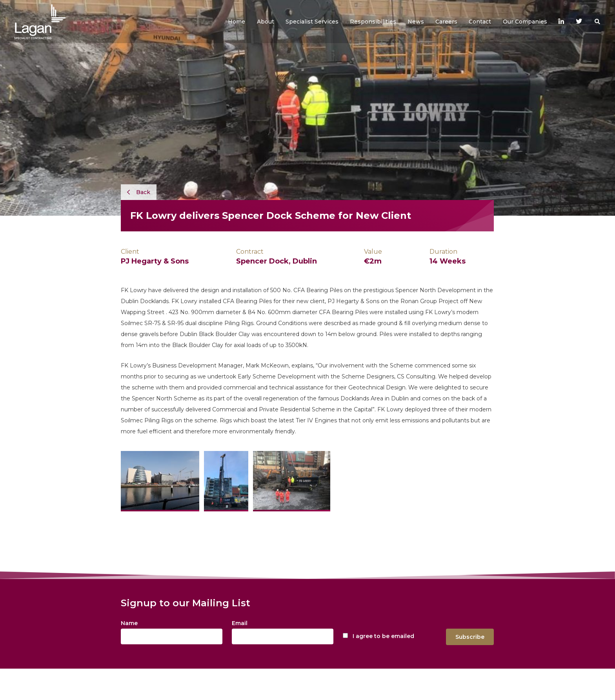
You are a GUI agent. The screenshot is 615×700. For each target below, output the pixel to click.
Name (129, 623)
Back (139, 192)
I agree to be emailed (383, 636)
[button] (266, 22)
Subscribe (470, 637)
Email (240, 623)
